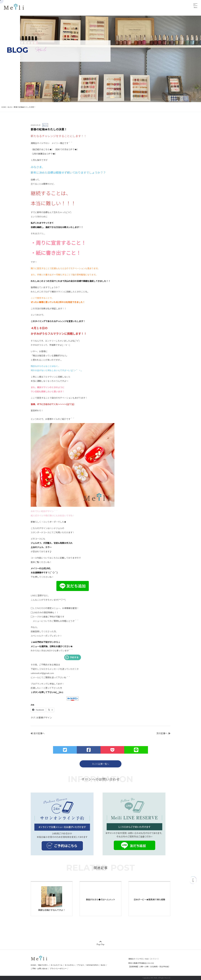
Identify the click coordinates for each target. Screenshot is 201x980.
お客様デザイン (44, 717)
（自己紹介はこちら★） (42, 149)
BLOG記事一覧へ (101, 764)
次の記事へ (163, 733)
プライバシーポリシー (58, 968)
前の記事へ (38, 733)
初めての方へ (43, 965)
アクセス (81, 965)
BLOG (103, 965)
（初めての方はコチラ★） (66, 149)
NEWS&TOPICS (92, 965)
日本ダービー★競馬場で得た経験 (149, 899)
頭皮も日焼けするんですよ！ (52, 910)
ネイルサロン (70, 965)
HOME (33, 965)
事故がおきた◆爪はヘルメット (100, 899)
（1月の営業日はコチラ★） (44, 154)
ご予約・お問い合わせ (39, 968)
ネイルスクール (57, 965)
